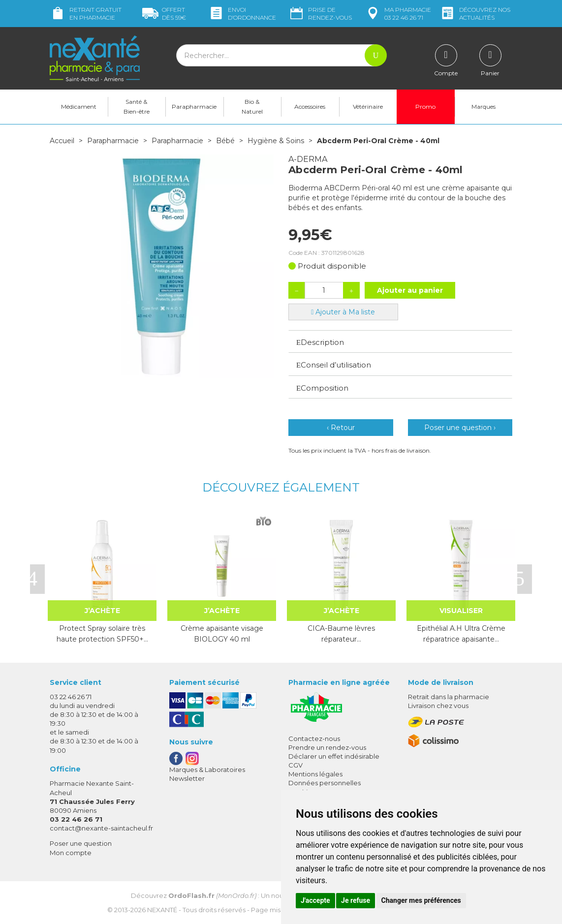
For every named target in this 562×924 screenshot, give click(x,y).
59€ (164, 14)
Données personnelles (325, 783)
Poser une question (81, 843)
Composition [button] (322, 388)
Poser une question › (460, 428)
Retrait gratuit (86, 14)
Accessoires (310, 107)
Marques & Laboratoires (207, 770)
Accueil (62, 141)
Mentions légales (315, 774)
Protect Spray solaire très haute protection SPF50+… (102, 634)
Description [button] (320, 342)
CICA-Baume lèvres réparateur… (341, 634)
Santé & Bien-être (137, 107)
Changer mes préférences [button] (421, 900)
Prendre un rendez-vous (327, 747)
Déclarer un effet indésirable (334, 756)
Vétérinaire (368, 107)
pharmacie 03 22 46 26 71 (398, 14)
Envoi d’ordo (242, 14)
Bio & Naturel (252, 107)
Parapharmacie (194, 107)
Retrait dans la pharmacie (449, 697)
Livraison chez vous (438, 706)
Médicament (79, 107)
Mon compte (71, 853)
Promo (425, 107)
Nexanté (162, 910)
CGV (296, 765)
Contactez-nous (314, 739)
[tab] (400, 341)
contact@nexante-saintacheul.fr (101, 828)
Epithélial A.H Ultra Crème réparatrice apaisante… (461, 634)
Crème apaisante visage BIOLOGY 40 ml (222, 634)
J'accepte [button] (315, 900)
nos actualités (475, 14)
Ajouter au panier (410, 290)
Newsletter (187, 778)
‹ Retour (341, 428)
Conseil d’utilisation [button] (334, 365)
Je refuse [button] (356, 900)
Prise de (320, 14)
